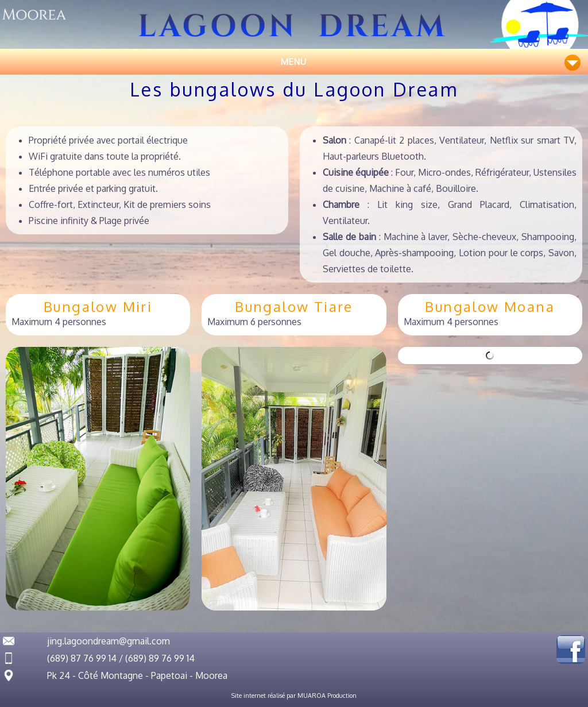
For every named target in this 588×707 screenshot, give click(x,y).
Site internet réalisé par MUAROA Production (294, 696)
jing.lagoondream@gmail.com (109, 641)
